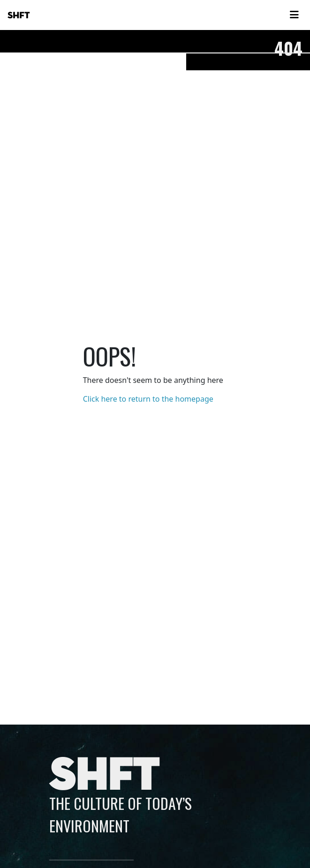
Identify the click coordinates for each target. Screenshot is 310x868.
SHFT (19, 15)
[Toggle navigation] (294, 15)
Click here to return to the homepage (148, 399)
